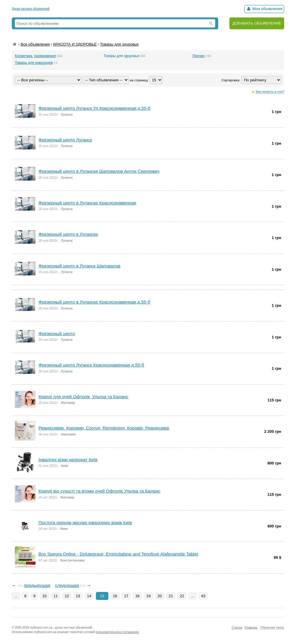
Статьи (237, 627)
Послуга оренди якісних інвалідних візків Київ (85, 523)
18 (137, 596)
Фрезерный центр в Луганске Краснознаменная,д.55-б (94, 302)
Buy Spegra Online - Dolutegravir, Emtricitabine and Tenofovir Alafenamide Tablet (118, 554)
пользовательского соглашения (118, 632)
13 (78, 596)
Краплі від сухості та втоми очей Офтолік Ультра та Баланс (99, 491)
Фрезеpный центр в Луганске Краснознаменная (87, 203)
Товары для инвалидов (34, 63)
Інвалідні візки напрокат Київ (68, 460)
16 (115, 596)
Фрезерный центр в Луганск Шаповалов (79, 266)
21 (171, 596)
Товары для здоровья (119, 44)
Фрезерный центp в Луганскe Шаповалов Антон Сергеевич (99, 171)
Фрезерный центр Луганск (65, 140)
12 (67, 596)
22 (182, 596)
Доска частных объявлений (31, 9)
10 (44, 596)
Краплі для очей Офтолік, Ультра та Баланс (83, 397)
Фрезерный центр (57, 334)
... (16, 596)
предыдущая (37, 585)
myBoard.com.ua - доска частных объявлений (61, 628)
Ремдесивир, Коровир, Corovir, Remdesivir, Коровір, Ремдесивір (104, 428)
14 (89, 596)
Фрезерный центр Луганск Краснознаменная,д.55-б (91, 365)
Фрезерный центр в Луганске (68, 234)
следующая (67, 585)
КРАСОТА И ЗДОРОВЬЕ (75, 44)
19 (148, 596)
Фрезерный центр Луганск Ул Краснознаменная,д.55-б (94, 108)
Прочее (198, 56)
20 (160, 596)
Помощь (251, 627)
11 (56, 596)
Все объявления (35, 44)
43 (203, 596)
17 (126, 596)
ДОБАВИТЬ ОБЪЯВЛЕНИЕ (257, 23)
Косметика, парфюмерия (35, 56)
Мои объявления (264, 9)
